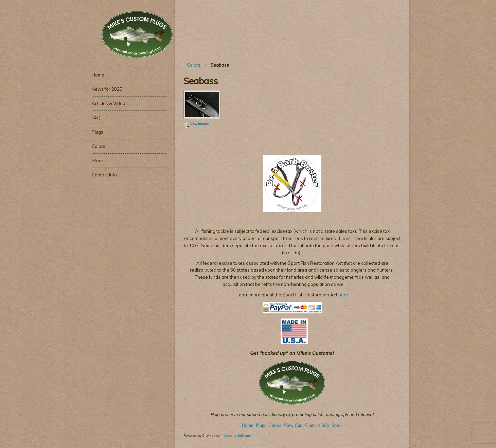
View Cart (293, 425)
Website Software (237, 435)
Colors (194, 65)
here (343, 295)
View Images (200, 124)
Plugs (261, 425)
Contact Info (317, 425)
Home (247, 425)
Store (337, 425)
